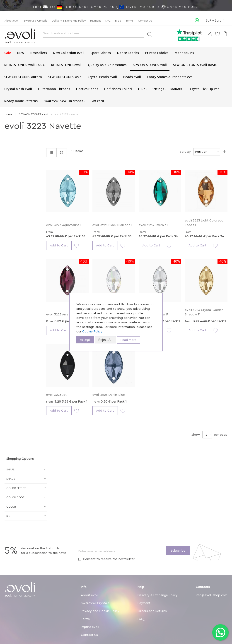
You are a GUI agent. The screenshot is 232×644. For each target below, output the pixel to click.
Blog (118, 21)
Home (9, 114)
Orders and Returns (152, 611)
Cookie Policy (92, 332)
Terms (130, 21)
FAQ (108, 21)
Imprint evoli (90, 627)
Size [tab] (9, 516)
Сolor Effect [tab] (16, 488)
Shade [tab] (11, 479)
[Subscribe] (178, 551)
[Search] (149, 34)
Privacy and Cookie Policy (100, 611)
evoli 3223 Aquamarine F (64, 225)
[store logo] (20, 36)
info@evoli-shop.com (212, 595)
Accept (85, 340)
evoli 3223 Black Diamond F (113, 225)
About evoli (12, 21)
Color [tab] (11, 507)
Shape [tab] (10, 469)
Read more (128, 340)
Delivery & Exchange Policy (69, 21)
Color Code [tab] (15, 497)
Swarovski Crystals (35, 21)
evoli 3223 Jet (56, 395)
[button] (215, 21)
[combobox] (94, 35)
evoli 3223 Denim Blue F (110, 395)
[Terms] (80, 559)
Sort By (185, 152)
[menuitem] (8, 53)
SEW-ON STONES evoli (34, 114)
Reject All (105, 340)
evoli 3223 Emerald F (154, 225)
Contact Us (145, 21)
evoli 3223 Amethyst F (63, 315)
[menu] (116, 77)
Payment (95, 21)
